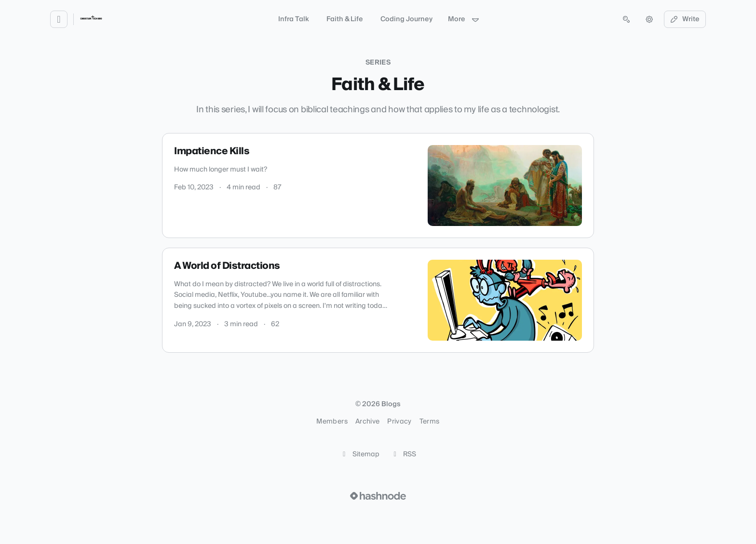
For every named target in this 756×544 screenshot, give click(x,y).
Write (685, 19)
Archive (367, 422)
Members (332, 422)
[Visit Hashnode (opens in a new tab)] (378, 496)
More (464, 19)
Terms (430, 422)
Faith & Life (345, 19)
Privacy (399, 422)
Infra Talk (294, 19)
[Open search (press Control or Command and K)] (626, 19)
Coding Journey (406, 19)
